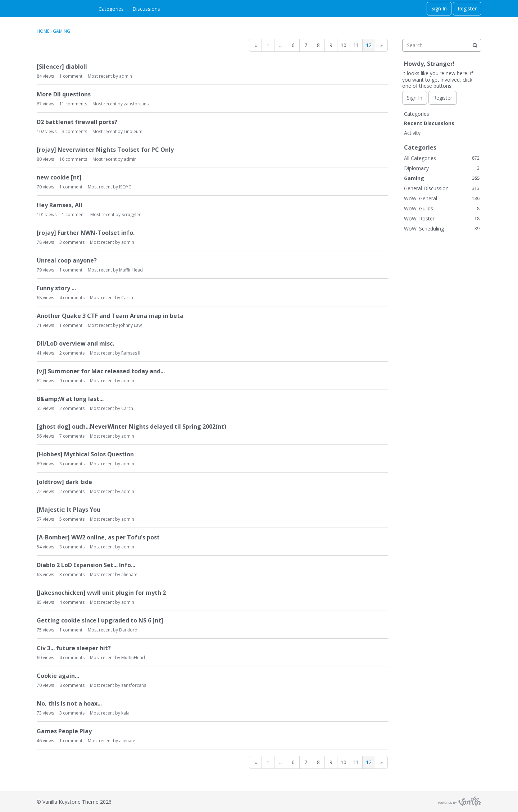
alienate (129, 574)
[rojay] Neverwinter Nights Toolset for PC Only (105, 150)
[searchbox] (442, 45)
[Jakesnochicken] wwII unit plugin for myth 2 (101, 593)
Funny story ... (56, 288)
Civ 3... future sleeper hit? (74, 648)
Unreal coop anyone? (67, 260)
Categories (111, 9)
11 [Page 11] (356, 45)
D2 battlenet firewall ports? (77, 122)
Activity (412, 133)
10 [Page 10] (344, 45)
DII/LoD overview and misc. (75, 343)
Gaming (442, 178)
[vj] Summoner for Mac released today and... (101, 371)
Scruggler (131, 215)
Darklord (128, 630)
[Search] (475, 45)
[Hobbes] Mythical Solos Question (85, 454)
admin (126, 76)
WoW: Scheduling (442, 229)
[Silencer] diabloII (62, 67)
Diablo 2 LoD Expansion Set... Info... (86, 565)
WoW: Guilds (442, 208)
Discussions (146, 9)
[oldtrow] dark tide (64, 482)
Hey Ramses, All (60, 205)
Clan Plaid (48, 9)
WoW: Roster (442, 218)
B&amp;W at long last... (70, 399)
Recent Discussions (429, 123)
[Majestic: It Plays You (69, 510)
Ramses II (131, 353)
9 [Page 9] (331, 45)
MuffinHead (131, 270)
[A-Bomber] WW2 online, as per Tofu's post (98, 537)
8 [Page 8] (318, 45)
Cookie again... (58, 676)
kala (125, 713)
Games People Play (64, 731)
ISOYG (125, 187)
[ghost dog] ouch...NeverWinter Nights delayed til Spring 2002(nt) (131, 426)
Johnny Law (130, 325)
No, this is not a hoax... (69, 703)
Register (467, 8)
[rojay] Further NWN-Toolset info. (86, 233)
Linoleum (133, 131)
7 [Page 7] (306, 45)
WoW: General (442, 198)
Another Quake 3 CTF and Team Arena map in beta (110, 316)
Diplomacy (442, 168)
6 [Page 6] (293, 45)
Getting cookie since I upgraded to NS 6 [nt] (100, 620)
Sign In (439, 8)
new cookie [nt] (59, 177)
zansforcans (136, 104)
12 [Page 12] (369, 45)
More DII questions (64, 94)
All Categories (442, 158)
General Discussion (442, 188)
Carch (127, 298)
